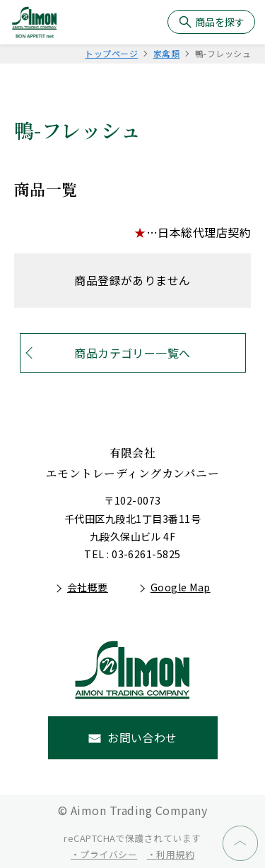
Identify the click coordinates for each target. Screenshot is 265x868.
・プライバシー (104, 854)
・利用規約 (171, 854)
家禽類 (166, 53)
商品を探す (220, 22)
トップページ (111, 53)
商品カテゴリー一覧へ (132, 353)
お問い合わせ (142, 737)
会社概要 (88, 587)
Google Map (181, 587)
